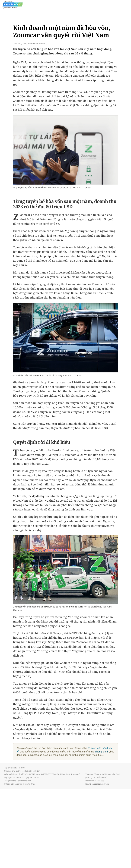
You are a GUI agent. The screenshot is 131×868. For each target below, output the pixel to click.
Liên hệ (88, 784)
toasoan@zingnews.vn (100, 784)
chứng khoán (102, 752)
